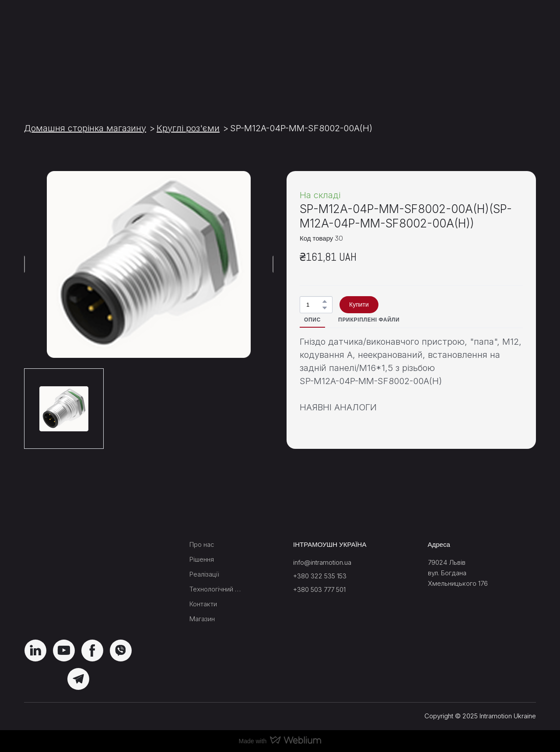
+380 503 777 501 (319, 589)
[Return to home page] (77, 52)
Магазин (202, 619)
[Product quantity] (314, 305)
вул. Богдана (447, 573)
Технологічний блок (216, 589)
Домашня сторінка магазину (85, 128)
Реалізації (204, 574)
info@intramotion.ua (322, 562)
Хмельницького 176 (458, 583)
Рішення (202, 559)
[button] (325, 301)
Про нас (202, 544)
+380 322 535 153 (320, 576)
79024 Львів (447, 562)
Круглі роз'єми (188, 128)
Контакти (203, 604)
